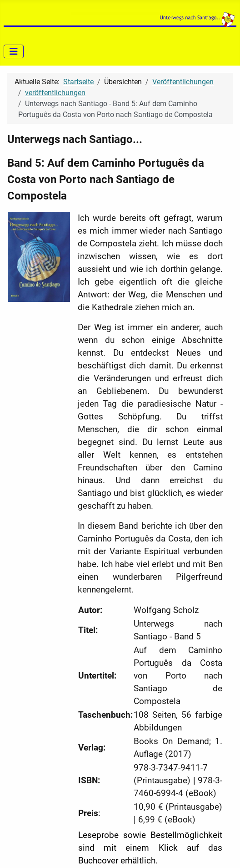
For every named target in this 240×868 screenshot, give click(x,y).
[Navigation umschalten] (14, 51)
